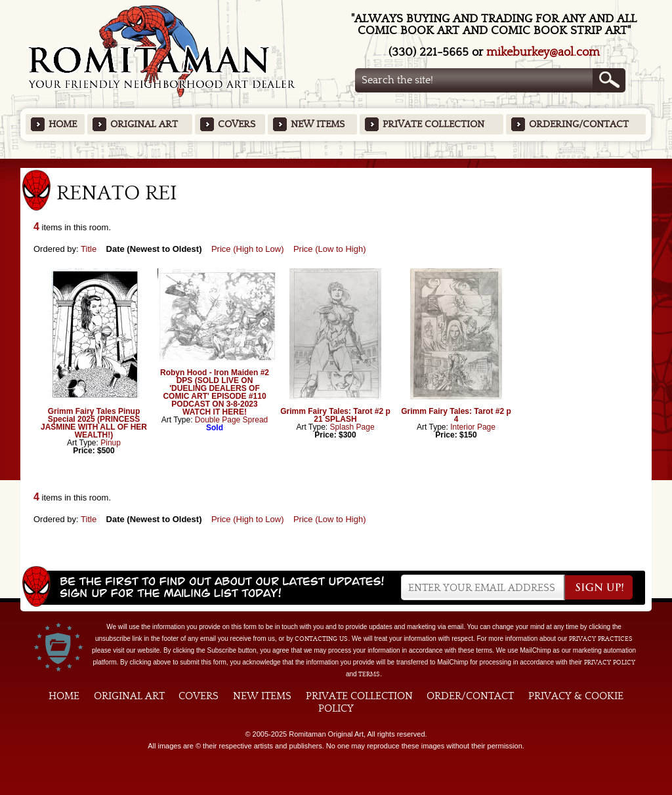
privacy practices (601, 639)
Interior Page (473, 427)
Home (63, 124)
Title (89, 249)
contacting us (321, 639)
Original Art (144, 124)
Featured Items (336, 163)
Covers (237, 124)
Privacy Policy (610, 662)
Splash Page (352, 427)
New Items (318, 124)
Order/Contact (470, 696)
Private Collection (433, 124)
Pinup (111, 443)
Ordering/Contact (579, 124)
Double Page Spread (231, 420)
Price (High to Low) (248, 249)
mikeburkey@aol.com (543, 52)
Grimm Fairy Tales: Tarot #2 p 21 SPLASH (335, 415)
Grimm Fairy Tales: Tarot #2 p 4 (456, 415)
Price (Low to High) (330, 249)
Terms (369, 674)
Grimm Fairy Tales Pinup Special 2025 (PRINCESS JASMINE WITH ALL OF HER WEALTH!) (94, 423)
